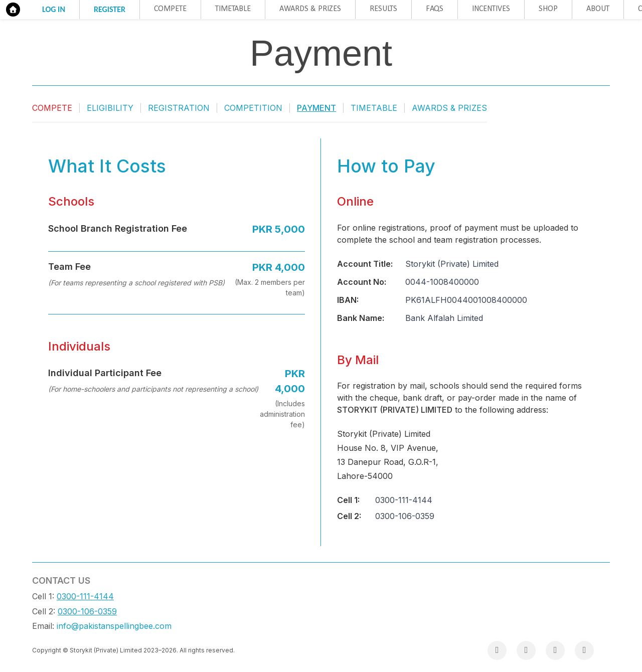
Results (383, 9)
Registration (179, 108)
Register (110, 9)
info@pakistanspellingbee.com (114, 626)
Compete (170, 9)
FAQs (435, 9)
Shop (548, 9)
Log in (54, 9)
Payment (316, 108)
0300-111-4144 (85, 596)
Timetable (233, 9)
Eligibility (110, 108)
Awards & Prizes (310, 9)
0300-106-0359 (87, 611)
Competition (253, 108)
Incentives (491, 9)
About (598, 9)
